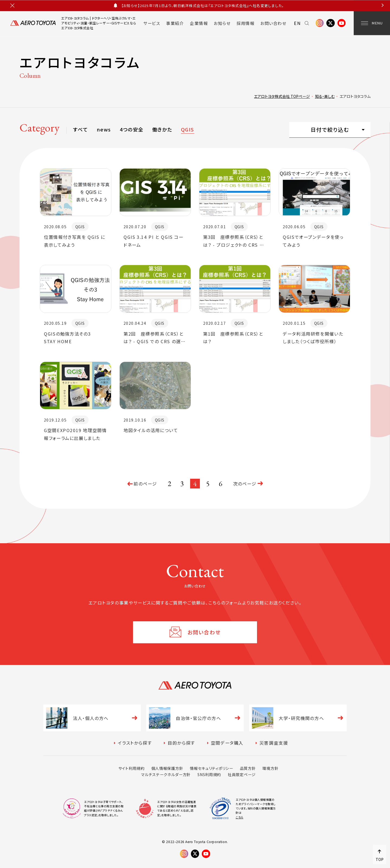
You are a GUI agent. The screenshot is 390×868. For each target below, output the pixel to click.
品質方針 (248, 768)
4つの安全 (131, 129)
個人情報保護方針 (167, 768)
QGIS (188, 129)
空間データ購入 (227, 743)
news (104, 129)
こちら (240, 817)
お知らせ (222, 23)
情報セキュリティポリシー (211, 768)
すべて (80, 129)
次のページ (245, 484)
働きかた (162, 129)
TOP (380, 859)
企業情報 (199, 23)
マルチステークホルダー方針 (166, 774)
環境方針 (270, 768)
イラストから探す (135, 743)
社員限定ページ (242, 774)
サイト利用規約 (131, 768)
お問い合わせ (273, 23)
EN (297, 23)
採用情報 (245, 23)
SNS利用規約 (209, 774)
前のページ (145, 484)
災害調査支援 (274, 743)
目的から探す (181, 743)
